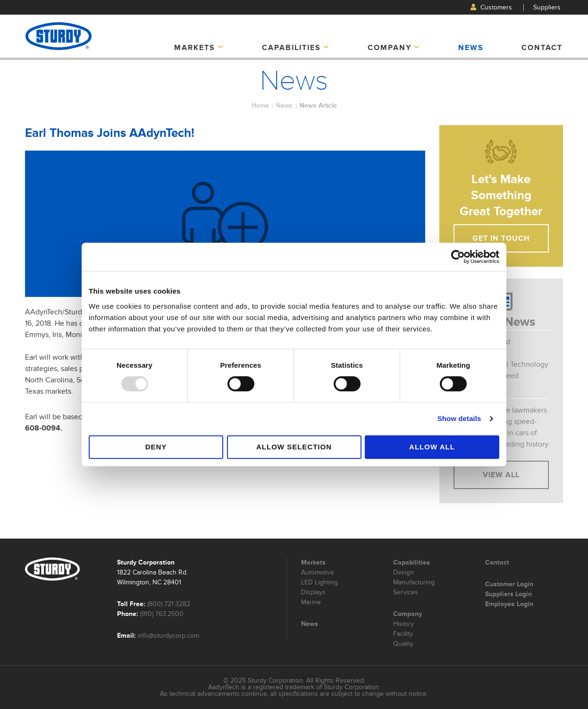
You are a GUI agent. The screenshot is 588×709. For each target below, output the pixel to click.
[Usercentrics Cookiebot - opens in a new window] (458, 257)
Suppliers (547, 7)
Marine (311, 602)
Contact (542, 48)
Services (406, 592)
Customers (491, 7)
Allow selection (294, 447)
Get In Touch (501, 238)
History (403, 624)
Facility (403, 634)
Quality (403, 644)
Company (394, 48)
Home (260, 106)
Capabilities (296, 48)
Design (403, 572)
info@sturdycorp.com (168, 636)
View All (501, 475)
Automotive (318, 572)
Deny (156, 447)
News (471, 48)
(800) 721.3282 (169, 604)
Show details (459, 418)
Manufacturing (414, 582)
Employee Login (509, 604)
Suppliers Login (508, 594)
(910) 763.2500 (162, 614)
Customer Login (509, 584)
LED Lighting (319, 582)
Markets (199, 48)
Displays (313, 592)
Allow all (432, 447)
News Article (318, 105)
